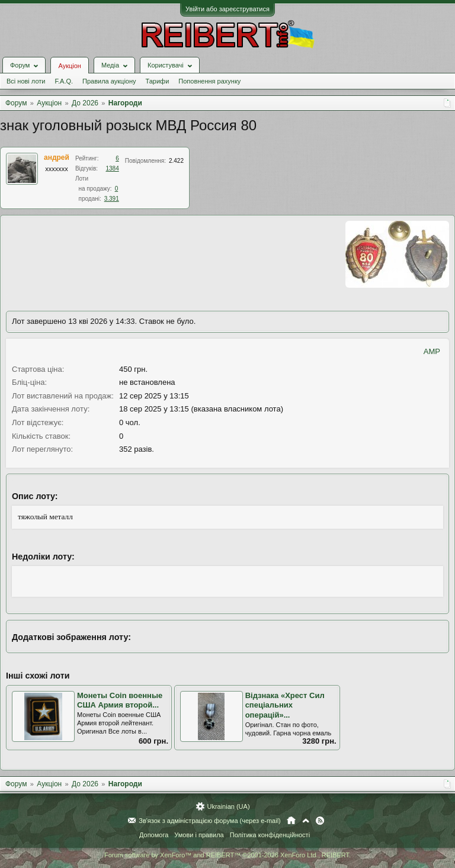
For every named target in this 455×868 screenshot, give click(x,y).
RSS (320, 821)
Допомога (154, 835)
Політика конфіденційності (270, 835)
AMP (432, 351)
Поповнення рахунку (209, 81)
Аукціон (69, 66)
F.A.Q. (64, 81)
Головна (291, 821)
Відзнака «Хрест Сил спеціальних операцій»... (285, 705)
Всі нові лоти (26, 81)
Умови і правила (199, 835)
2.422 (176, 161)
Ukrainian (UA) (228, 806)
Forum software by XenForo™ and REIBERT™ (227, 855)
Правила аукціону (109, 81)
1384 (113, 168)
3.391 (112, 199)
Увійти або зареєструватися (227, 9)
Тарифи (158, 81)
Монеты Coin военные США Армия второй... (120, 700)
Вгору (306, 821)
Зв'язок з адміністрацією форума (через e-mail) (210, 821)
